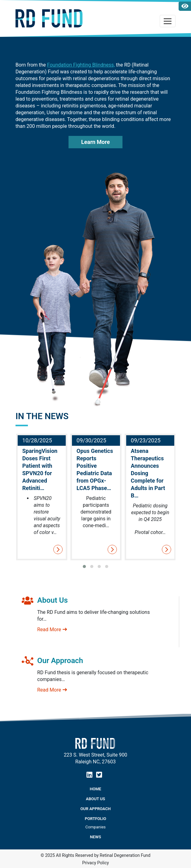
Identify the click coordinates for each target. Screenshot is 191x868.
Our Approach (95, 809)
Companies (95, 827)
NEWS (95, 837)
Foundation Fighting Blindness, (81, 65)
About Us (95, 799)
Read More (52, 629)
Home (96, 789)
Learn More (95, 142)
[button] (84, 566)
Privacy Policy (95, 863)
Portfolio (96, 819)
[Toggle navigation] (168, 21)
